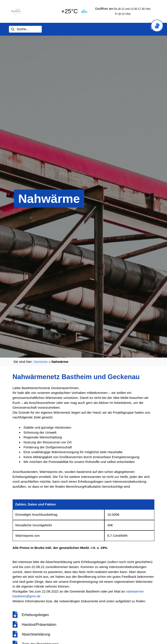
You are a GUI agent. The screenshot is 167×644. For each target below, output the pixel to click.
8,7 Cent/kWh (117, 536)
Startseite (41, 362)
